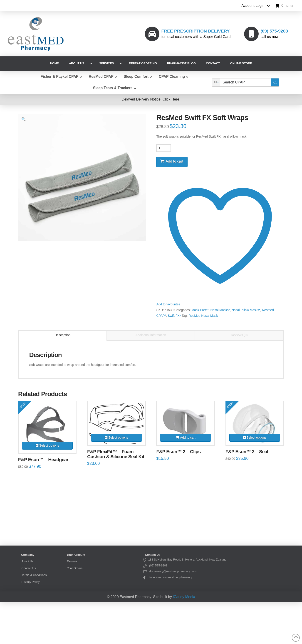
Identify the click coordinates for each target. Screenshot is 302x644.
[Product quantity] (164, 148)
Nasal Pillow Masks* (246, 310)
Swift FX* (174, 316)
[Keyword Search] (245, 82)
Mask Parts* (200, 310)
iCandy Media (184, 597)
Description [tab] (62, 335)
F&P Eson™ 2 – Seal (247, 452)
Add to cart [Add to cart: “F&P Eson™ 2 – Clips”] (188, 438)
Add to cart (174, 161)
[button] (284, 6)
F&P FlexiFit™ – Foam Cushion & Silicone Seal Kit (116, 454)
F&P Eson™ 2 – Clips (178, 452)
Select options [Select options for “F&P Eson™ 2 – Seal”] (256, 438)
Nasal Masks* (220, 310)
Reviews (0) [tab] (239, 335)
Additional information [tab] (151, 335)
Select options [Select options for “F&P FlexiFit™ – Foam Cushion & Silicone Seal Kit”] (118, 438)
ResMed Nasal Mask (203, 316)
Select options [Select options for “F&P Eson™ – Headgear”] (49, 445)
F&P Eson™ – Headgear (43, 459)
